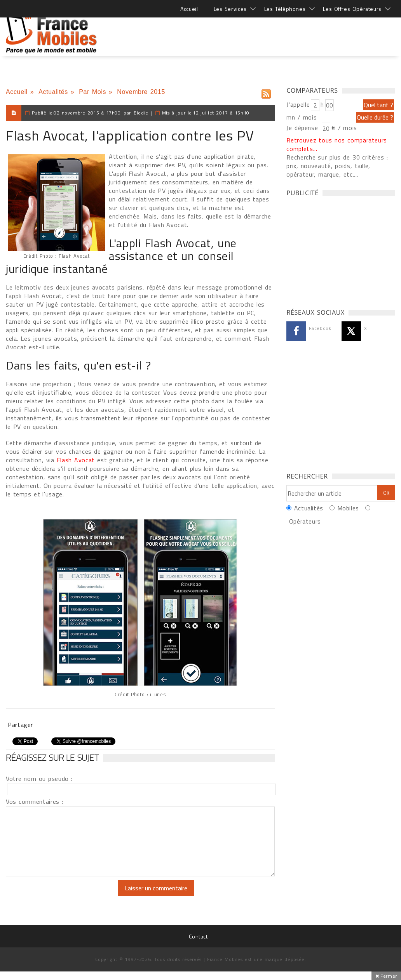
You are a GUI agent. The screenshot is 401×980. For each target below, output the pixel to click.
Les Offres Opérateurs (352, 9)
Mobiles (348, 508)
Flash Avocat (77, 460)
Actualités (53, 92)
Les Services (230, 9)
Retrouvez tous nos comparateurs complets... (337, 144)
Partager (20, 725)
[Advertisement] (254, 31)
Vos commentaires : (35, 801)
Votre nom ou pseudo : (39, 779)
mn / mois (302, 117)
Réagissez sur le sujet (52, 757)
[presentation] (71, 895)
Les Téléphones (285, 9)
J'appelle (298, 104)
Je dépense (303, 128)
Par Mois (92, 92)
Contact (198, 936)
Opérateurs (305, 521)
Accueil (189, 9)
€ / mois (344, 128)
